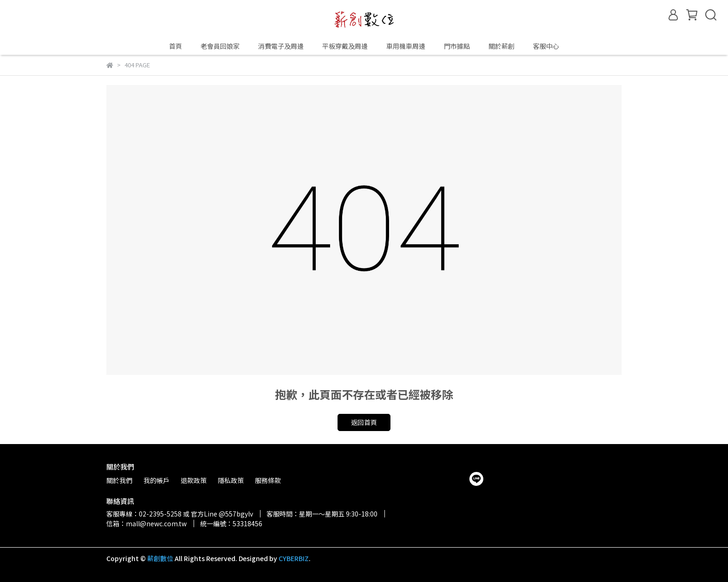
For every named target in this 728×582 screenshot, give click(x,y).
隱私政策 (231, 480)
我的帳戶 (156, 480)
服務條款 (268, 480)
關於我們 (119, 480)
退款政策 (194, 480)
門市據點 (457, 46)
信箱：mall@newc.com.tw (146, 523)
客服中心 (546, 46)
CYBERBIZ (294, 558)
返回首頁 (364, 422)
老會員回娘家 (220, 46)
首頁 (175, 46)
